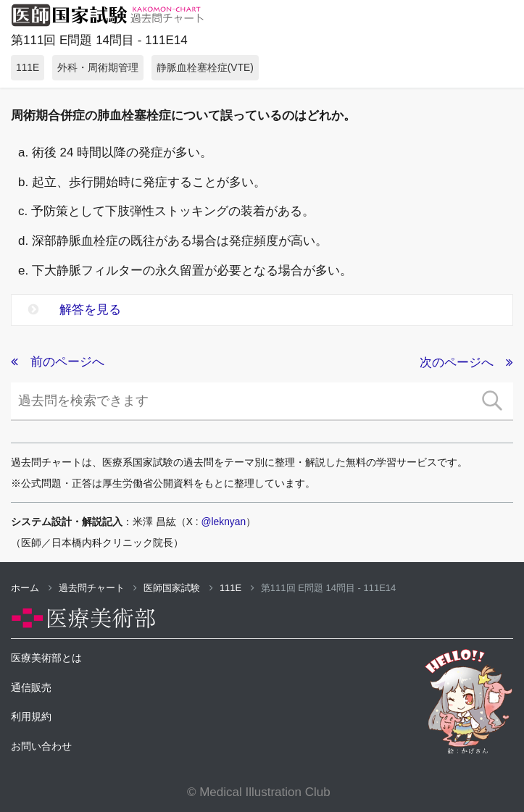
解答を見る (75, 310)
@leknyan (224, 522)
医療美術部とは (46, 658)
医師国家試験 (178, 588)
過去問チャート (98, 588)
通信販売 (31, 687)
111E (237, 588)
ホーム (32, 588)
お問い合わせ (41, 746)
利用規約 (31, 716)
